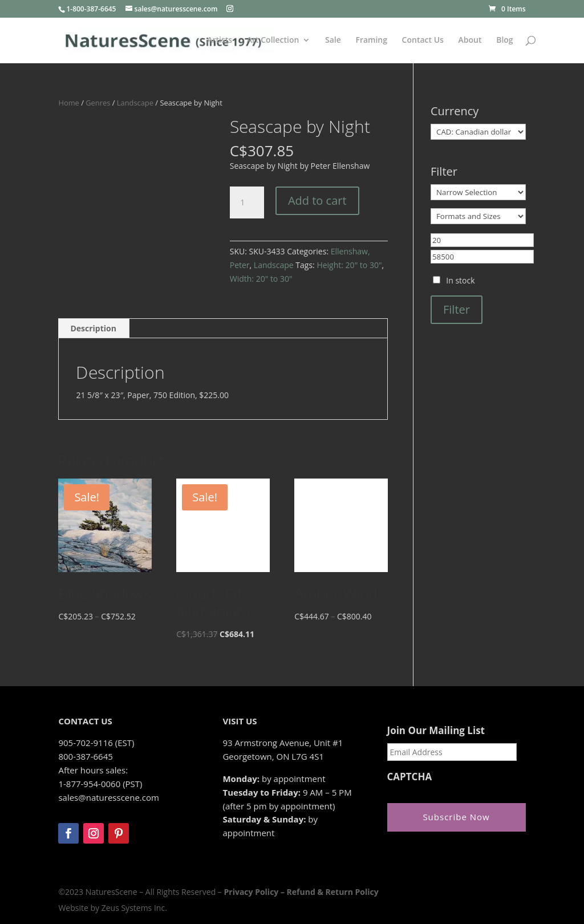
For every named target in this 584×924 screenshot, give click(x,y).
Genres (98, 103)
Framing (371, 40)
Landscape (135, 103)
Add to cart (317, 200)
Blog (504, 40)
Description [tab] (93, 328)
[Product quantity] (247, 202)
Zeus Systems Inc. (134, 908)
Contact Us (423, 40)
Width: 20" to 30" (261, 279)
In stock (460, 280)
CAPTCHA (410, 777)
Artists (220, 40)
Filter (457, 309)
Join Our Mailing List (436, 731)
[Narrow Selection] (478, 192)
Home (68, 103)
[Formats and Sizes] (478, 216)
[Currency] (478, 132)
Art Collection (273, 40)
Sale (333, 40)
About (470, 40)
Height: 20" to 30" (349, 265)
